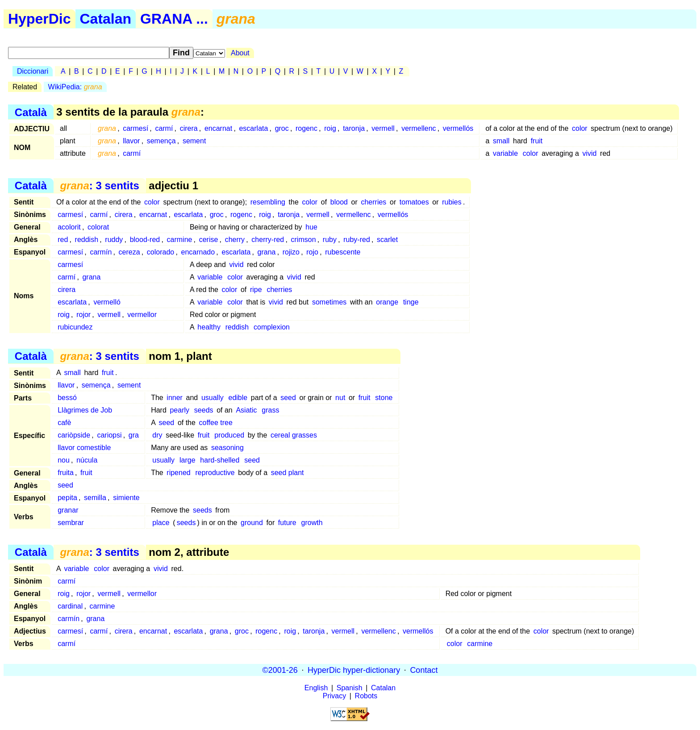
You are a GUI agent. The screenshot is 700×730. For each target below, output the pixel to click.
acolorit (69, 227)
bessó (67, 398)
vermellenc (419, 128)
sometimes (329, 302)
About (240, 53)
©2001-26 (280, 670)
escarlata (253, 128)
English (316, 688)
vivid (589, 153)
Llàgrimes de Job (85, 410)
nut (340, 398)
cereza (129, 252)
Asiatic (246, 410)
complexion (272, 327)
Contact (424, 670)
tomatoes (414, 202)
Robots (366, 696)
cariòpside (74, 435)
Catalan (106, 19)
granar (68, 510)
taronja (354, 128)
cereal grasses (294, 435)
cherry (235, 240)
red (63, 240)
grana (267, 252)
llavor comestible (84, 448)
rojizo (291, 252)
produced (229, 435)
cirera (189, 128)
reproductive (215, 473)
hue (311, 227)
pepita (67, 498)
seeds (204, 410)
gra (134, 435)
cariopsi (109, 435)
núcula (87, 460)
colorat (98, 227)
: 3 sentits (99, 186)
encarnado (198, 252)
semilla (95, 498)
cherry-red (268, 240)
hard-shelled (220, 460)
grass (270, 410)
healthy (209, 327)
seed (288, 398)
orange (387, 302)
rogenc (306, 128)
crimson (304, 240)
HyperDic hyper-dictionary (354, 670)
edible (238, 398)
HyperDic (40, 19)
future (287, 523)
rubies (452, 202)
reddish (87, 240)
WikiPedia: (75, 87)
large (187, 460)
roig (330, 128)
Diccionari (33, 71)
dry (157, 435)
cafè (64, 423)
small (501, 141)
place (161, 523)
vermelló (107, 302)
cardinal (70, 606)
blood (339, 202)
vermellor (142, 315)
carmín (101, 252)
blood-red (145, 240)
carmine (180, 240)
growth (312, 523)
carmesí (135, 128)
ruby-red (357, 240)
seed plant (287, 473)
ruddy (114, 240)
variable (505, 153)
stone (384, 398)
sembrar (71, 523)
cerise (209, 240)
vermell (383, 128)
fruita (66, 473)
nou (64, 460)
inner (175, 398)
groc (282, 128)
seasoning (227, 448)
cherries (373, 202)
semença (161, 141)
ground (252, 523)
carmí (164, 128)
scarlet (387, 240)
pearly (179, 410)
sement (194, 141)
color (580, 128)
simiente (126, 498)
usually (212, 398)
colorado (160, 252)
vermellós (458, 128)
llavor (131, 141)
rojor (83, 315)
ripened (178, 473)
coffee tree (216, 423)
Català (31, 112)
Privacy (334, 696)
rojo (312, 252)
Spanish (350, 688)
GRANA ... (174, 19)
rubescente (343, 252)
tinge (411, 302)
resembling (268, 202)
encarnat (218, 128)
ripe (256, 290)
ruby (330, 240)
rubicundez (75, 327)
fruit (537, 141)
